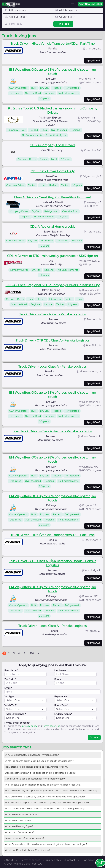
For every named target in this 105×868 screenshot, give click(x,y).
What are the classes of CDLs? (22, 814)
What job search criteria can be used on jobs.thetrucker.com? (39, 761)
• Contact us (71, 860)
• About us (10, 860)
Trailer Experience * (15, 714)
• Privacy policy (52, 860)
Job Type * (10, 697)
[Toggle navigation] (73, 4)
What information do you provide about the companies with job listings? (46, 809)
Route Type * (61, 705)
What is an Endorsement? (20, 832)
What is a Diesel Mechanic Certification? (28, 850)
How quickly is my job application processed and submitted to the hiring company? (52, 791)
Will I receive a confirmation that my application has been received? (43, 785)
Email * (8, 688)
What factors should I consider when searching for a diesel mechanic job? (46, 844)
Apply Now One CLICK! (90, 4)
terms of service (51, 726)
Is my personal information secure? (25, 838)
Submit (94, 737)
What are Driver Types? (18, 820)
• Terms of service (30, 860)
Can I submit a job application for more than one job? (35, 779)
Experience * (61, 697)
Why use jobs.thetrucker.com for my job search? (32, 755)
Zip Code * (10, 679)
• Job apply (88, 860)
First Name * (11, 670)
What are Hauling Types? (19, 826)
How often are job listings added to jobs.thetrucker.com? (37, 767)
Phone (58, 679)
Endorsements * (63, 714)
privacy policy (30, 726)
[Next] (38, 653)
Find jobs (63, 24)
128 (32, 653)
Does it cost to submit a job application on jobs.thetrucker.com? (41, 773)
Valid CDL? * (11, 705)
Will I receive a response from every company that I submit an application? (47, 802)
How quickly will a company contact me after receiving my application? (45, 797)
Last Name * (61, 670)
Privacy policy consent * (17, 723)
